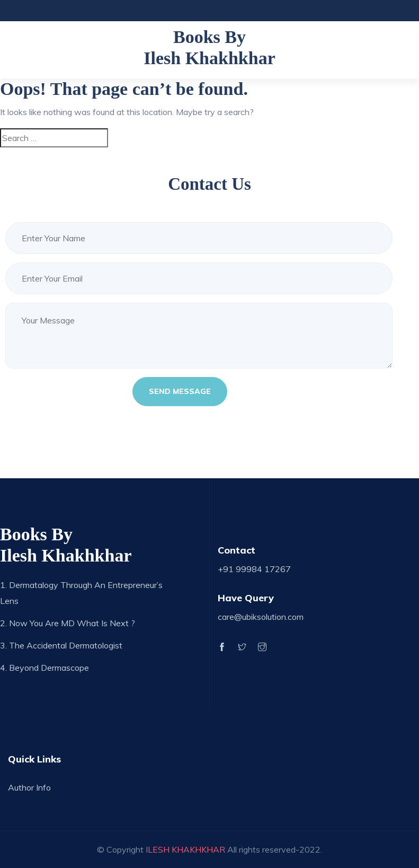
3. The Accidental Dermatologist (61, 645)
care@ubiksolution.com (261, 617)
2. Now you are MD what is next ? (68, 623)
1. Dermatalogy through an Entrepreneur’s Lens (81, 593)
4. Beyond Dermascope (44, 668)
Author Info (29, 787)
